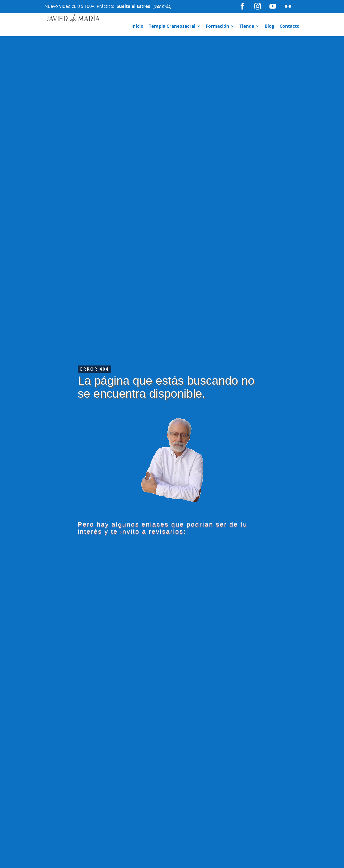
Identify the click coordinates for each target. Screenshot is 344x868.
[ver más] (162, 6)
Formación (217, 27)
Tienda (247, 27)
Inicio (137, 27)
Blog (269, 27)
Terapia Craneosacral (172, 27)
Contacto (289, 27)
